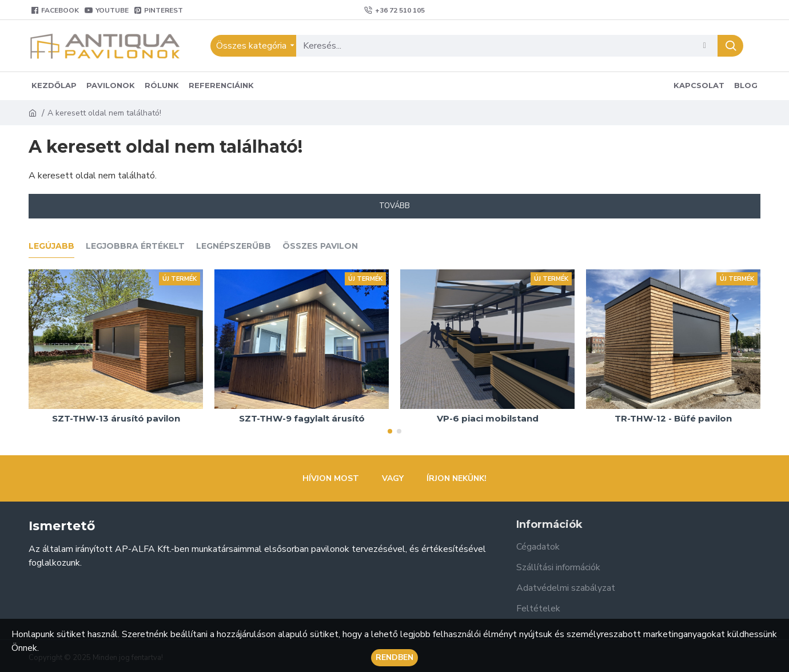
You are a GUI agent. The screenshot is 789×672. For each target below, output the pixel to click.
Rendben (394, 657)
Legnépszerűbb (234, 246)
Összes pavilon (320, 246)
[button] (390, 431)
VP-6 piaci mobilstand (488, 418)
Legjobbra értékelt (135, 246)
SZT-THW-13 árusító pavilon (116, 418)
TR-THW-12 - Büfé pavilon (673, 418)
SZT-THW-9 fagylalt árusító (302, 418)
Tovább (394, 206)
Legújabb (51, 246)
